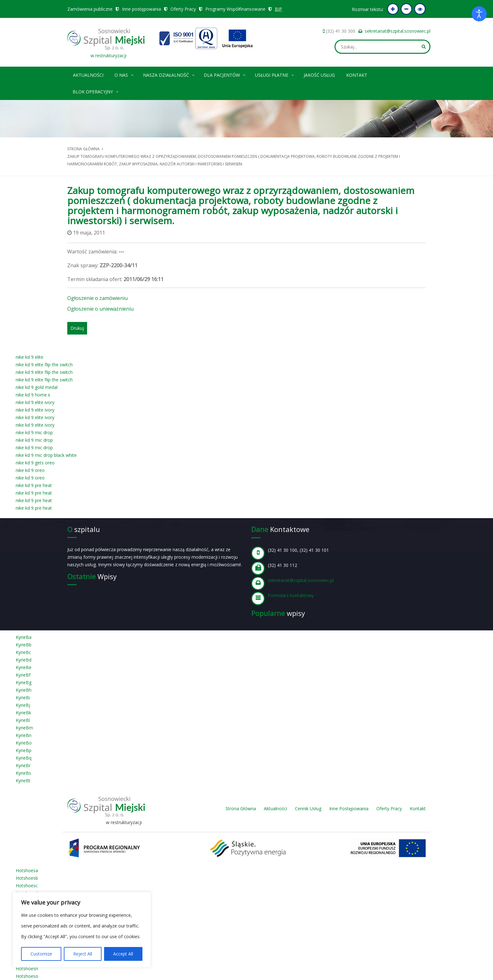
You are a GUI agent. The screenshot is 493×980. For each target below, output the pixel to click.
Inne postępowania (141, 9)
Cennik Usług (308, 808)
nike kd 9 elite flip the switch (44, 365)
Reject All (83, 954)
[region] (82, 930)
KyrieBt (23, 781)
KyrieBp (24, 750)
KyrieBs (23, 773)
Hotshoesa (27, 870)
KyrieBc (23, 652)
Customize (41, 954)
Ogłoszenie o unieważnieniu (100, 309)
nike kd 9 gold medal (37, 387)
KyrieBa (24, 637)
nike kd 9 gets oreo (35, 463)
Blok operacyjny (96, 91)
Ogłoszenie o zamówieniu (97, 298)
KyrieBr (23, 765)
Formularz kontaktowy (291, 595)
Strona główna (83, 149)
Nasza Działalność (169, 74)
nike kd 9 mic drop (34, 432)
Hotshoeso (27, 976)
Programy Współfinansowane (235, 9)
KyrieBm (24, 728)
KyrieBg (24, 682)
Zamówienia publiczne (90, 9)
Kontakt (357, 75)
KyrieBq (24, 758)
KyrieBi (23, 698)
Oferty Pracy (183, 9)
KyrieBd (24, 660)
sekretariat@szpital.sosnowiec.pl (398, 31)
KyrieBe (24, 667)
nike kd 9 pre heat (34, 485)
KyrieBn (24, 735)
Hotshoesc (27, 886)
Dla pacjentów (225, 74)
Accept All (123, 954)
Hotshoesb (27, 878)
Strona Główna (241, 808)
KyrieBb (24, 645)
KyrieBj (23, 705)
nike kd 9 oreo (30, 470)
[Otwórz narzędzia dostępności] (479, 14)
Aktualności (88, 75)
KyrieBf (23, 675)
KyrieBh (24, 690)
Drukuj (77, 328)
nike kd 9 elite (30, 357)
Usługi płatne (275, 74)
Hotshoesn (27, 969)
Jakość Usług (319, 75)
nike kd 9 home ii (33, 395)
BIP (279, 9)
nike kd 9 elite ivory (35, 402)
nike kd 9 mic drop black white (46, 455)
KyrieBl (23, 720)
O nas (124, 74)
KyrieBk (23, 713)
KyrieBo (24, 743)
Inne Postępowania (349, 808)
